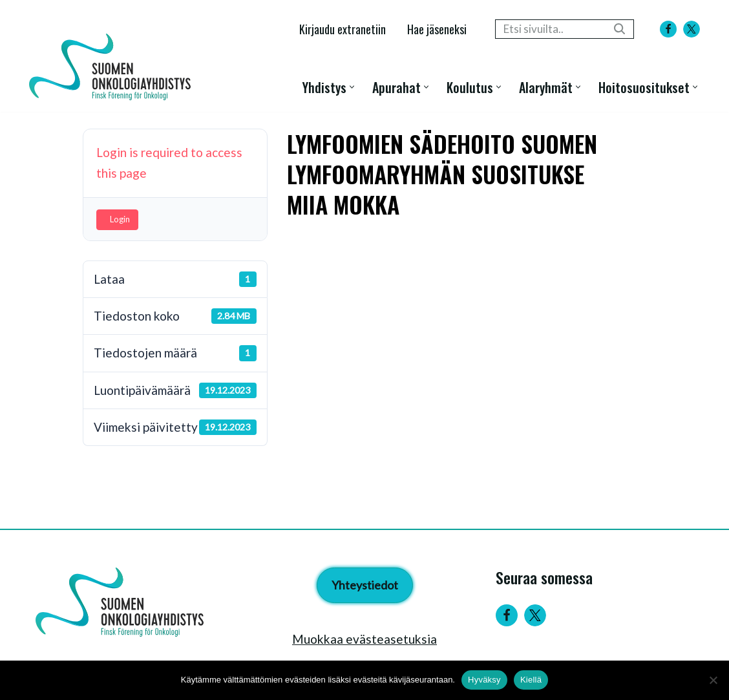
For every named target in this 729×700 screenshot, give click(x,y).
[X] (692, 29)
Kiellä (531, 680)
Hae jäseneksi (437, 29)
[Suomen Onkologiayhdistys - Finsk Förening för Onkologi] (113, 67)
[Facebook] (668, 29)
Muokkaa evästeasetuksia (364, 639)
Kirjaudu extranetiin (343, 29)
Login (120, 219)
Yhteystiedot (365, 585)
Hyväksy (484, 680)
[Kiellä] (713, 680)
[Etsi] (550, 29)
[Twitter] (535, 615)
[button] (352, 87)
